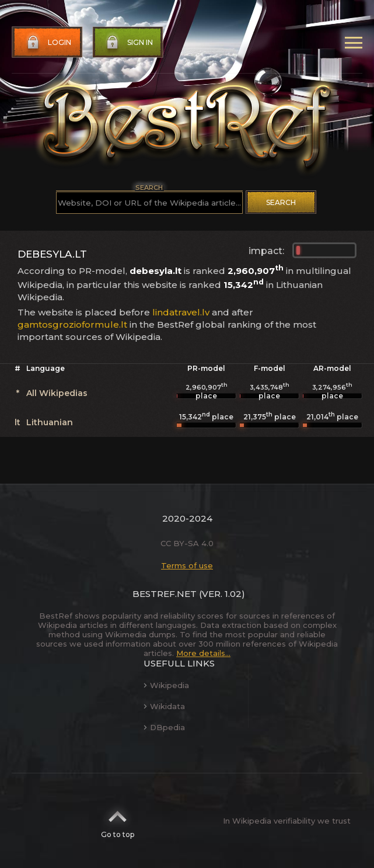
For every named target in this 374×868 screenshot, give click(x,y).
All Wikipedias (57, 393)
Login (48, 43)
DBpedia (164, 727)
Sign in (128, 43)
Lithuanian (50, 422)
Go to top (118, 821)
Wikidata (164, 706)
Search (281, 202)
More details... (203, 653)
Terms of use (187, 565)
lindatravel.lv (181, 312)
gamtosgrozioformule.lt (72, 324)
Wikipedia (166, 685)
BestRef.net (165, 594)
